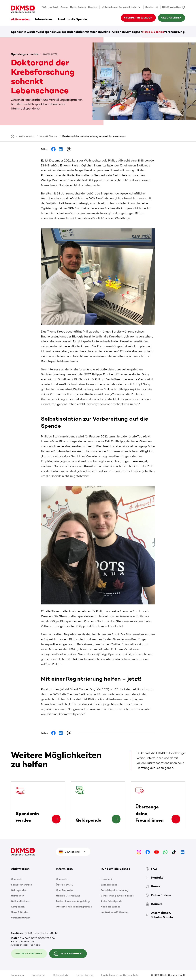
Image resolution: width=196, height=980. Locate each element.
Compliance (38, 975)
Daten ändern (78, 7)
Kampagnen (134, 32)
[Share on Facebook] (53, 149)
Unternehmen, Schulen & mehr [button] (121, 7)
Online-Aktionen (113, 32)
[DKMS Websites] (173, 7)
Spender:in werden (138, 18)
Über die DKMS (65, 885)
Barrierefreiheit (85, 975)
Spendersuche (109, 885)
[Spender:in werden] (56, 819)
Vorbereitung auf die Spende (117, 896)
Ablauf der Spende (111, 901)
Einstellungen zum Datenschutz (120, 975)
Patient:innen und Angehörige (73, 901)
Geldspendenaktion (71, 32)
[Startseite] (13, 136)
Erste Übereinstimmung (114, 890)
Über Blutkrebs (65, 890)
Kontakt (54, 7)
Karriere (93, 7)
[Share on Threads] (69, 149)
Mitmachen (93, 32)
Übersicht (17, 879)
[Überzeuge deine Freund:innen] (176, 819)
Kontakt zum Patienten (114, 912)
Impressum (17, 975)
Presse (64, 7)
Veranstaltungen (176, 32)
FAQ (44, 7)
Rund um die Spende (72, 19)
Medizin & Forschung (68, 896)
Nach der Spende (111, 907)
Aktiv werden (20, 19)
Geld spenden (171, 18)
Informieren (44, 19)
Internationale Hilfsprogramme (74, 907)
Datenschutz (61, 975)
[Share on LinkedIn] (61, 149)
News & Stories (153, 32)
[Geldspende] (116, 819)
